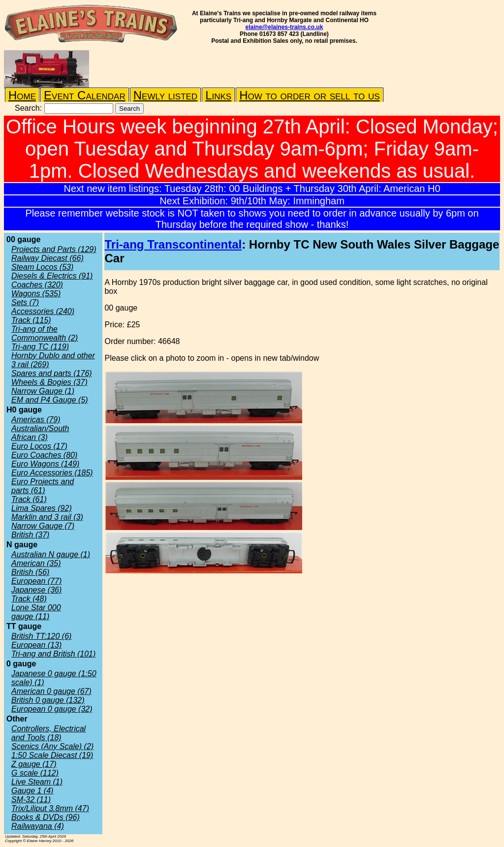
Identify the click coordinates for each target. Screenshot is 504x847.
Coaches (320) (37, 285)
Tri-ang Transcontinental (173, 244)
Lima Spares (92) (42, 508)
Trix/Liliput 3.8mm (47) (50, 808)
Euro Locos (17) (39, 446)
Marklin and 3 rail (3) (47, 517)
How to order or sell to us (309, 95)
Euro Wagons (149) (45, 464)
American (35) (36, 563)
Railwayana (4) (38, 826)
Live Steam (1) (37, 782)
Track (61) (29, 499)
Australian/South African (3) (40, 433)
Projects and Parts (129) (54, 249)
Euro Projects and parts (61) (43, 486)
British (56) (30, 572)
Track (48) (29, 599)
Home (22, 95)
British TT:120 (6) (41, 636)
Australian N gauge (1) (51, 554)
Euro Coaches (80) (44, 455)
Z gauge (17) (34, 764)
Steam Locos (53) (42, 267)
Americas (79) (36, 420)
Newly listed (165, 95)
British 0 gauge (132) (48, 700)
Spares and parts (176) (52, 373)
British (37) (30, 535)
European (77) (36, 581)
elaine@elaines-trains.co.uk (284, 27)
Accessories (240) (43, 311)
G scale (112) (35, 773)
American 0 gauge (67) (51, 691)
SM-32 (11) (31, 800)
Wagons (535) (36, 294)
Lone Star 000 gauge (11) (36, 612)
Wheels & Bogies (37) (49, 382)
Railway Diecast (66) (47, 258)
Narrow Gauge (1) (43, 391)
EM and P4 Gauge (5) (50, 400)
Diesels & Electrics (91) (52, 276)
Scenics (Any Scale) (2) (52, 746)
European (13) (36, 645)
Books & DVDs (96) (46, 817)
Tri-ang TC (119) (40, 347)
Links (218, 95)
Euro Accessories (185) (52, 473)
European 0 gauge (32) (52, 709)
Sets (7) (25, 302)
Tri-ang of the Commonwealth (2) (45, 333)
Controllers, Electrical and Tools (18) (48, 733)
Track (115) (31, 320)
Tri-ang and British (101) (53, 654)
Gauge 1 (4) (32, 791)
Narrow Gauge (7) (43, 526)
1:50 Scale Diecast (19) (52, 755)
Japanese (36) (36, 590)
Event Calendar (85, 95)
